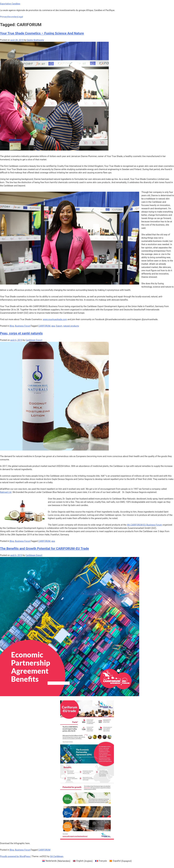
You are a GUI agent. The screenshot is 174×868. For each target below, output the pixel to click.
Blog (12, 326)
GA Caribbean (57, 856)
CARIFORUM (44, 326)
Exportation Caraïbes (10, 4)
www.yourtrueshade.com (55, 319)
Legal (20, 17)
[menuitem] (56, 861)
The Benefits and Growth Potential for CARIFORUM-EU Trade (44, 549)
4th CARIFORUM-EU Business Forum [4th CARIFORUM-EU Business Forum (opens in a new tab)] (144, 525)
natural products (71, 326)
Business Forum (23, 326)
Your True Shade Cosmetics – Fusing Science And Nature (42, 33)
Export (59, 326)
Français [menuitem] (103, 861)
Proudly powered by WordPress (15, 856)
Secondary (13, 17)
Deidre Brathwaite (35, 40)
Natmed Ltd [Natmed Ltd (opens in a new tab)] (6, 492)
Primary (4, 17)
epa (53, 326)
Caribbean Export (34, 340)
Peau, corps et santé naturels (21, 333)
